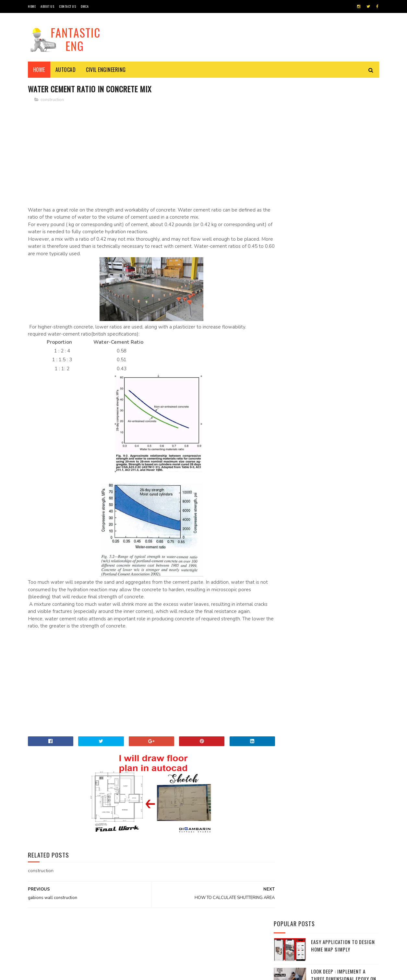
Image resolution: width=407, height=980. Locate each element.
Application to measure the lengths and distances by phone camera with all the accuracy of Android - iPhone (325, 332)
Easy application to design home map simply (343, 115)
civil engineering (106, 70)
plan (282, 499)
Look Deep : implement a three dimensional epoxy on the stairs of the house (344, 148)
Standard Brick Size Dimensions (335, 263)
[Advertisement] (145, 154)
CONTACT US (67, 6)
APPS (282, 444)
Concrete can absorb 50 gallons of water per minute (340, 178)
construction (52, 100)
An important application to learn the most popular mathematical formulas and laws (344, 372)
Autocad (66, 70)
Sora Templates (59, 972)
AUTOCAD (286, 455)
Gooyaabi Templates (117, 972)
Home (39, 70)
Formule (286, 488)
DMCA (85, 6)
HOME (32, 6)
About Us (47, 6)
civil (283, 466)
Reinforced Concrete (298, 510)
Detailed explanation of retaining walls (339, 292)
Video (284, 521)
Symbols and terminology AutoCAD (342, 401)
